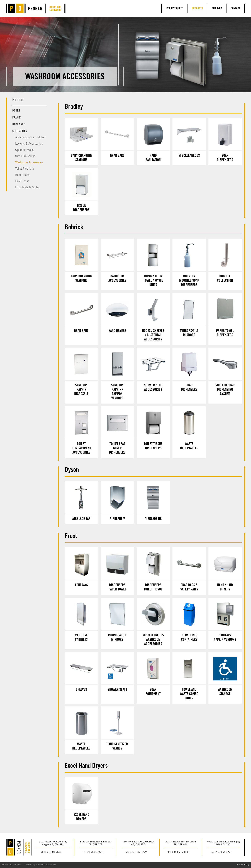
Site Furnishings (25, 156)
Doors (16, 111)
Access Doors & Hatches (30, 138)
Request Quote (175, 9)
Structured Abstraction (46, 865)
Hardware (19, 125)
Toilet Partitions (25, 169)
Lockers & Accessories (29, 144)
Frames (17, 118)
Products (197, 9)
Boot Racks (22, 175)
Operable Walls (24, 150)
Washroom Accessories (29, 163)
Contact (235, 9)
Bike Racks (22, 181)
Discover (217, 9)
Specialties (20, 131)
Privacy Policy (243, 865)
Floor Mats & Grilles (27, 188)
